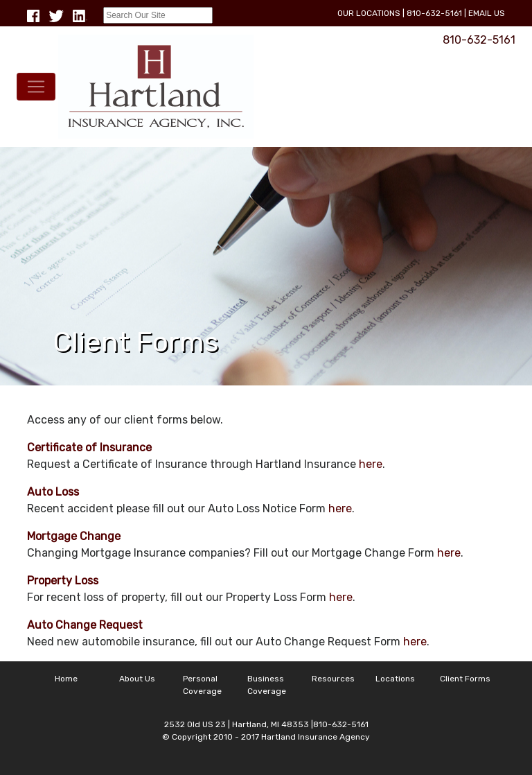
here (371, 464)
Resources (333, 679)
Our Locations (369, 13)
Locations (395, 679)
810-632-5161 (434, 13)
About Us (137, 679)
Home (66, 679)
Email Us (487, 13)
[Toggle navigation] (36, 87)
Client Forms (465, 679)
